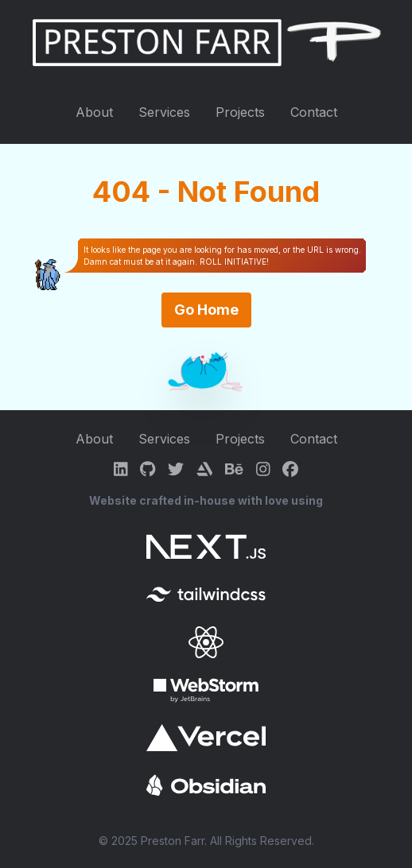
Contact (314, 112)
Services (164, 112)
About (94, 112)
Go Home (206, 310)
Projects (240, 112)
